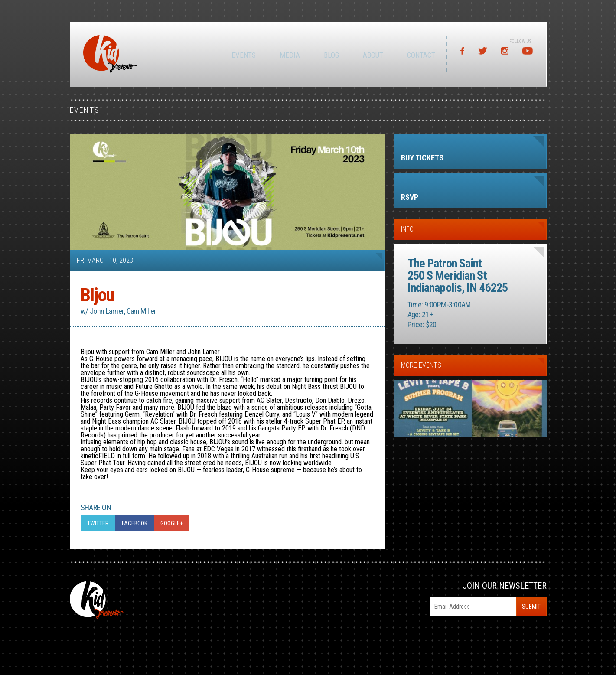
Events (242, 55)
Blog (330, 55)
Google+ (172, 523)
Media (288, 55)
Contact (420, 55)
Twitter (98, 523)
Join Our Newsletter (505, 586)
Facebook (135, 523)
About (372, 55)
